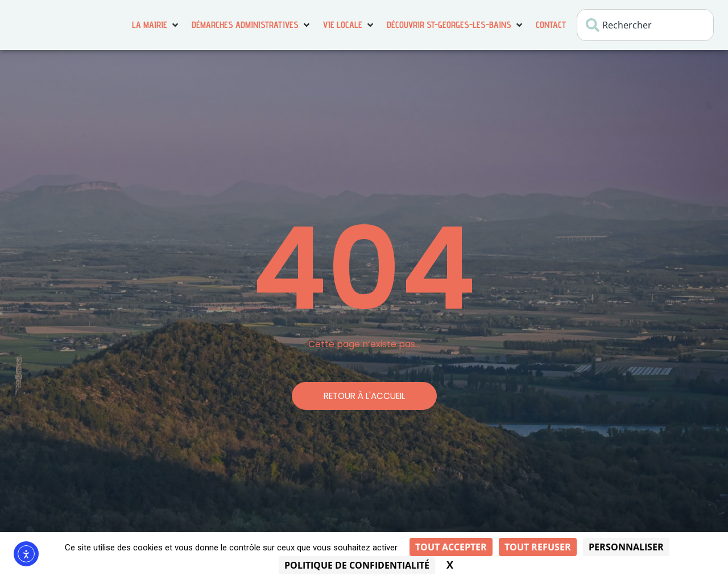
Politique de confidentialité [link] (357, 565)
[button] (156, 25)
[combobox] (645, 25)
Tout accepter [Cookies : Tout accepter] (451, 547)
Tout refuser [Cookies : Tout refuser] (538, 547)
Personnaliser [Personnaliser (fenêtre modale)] (626, 547)
